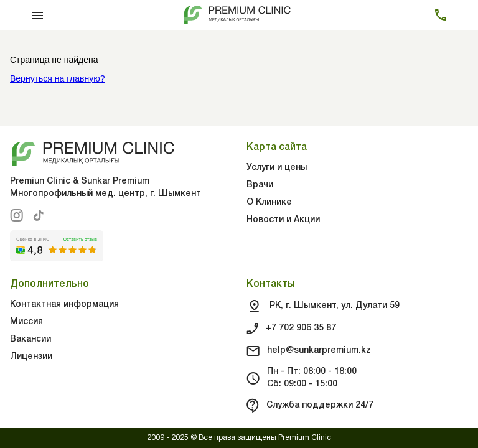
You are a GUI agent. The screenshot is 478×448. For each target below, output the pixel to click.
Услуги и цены (277, 168)
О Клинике (269, 203)
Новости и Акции (283, 220)
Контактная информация (64, 305)
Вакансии (30, 339)
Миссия (26, 322)
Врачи (260, 185)
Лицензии (31, 357)
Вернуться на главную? (57, 78)
